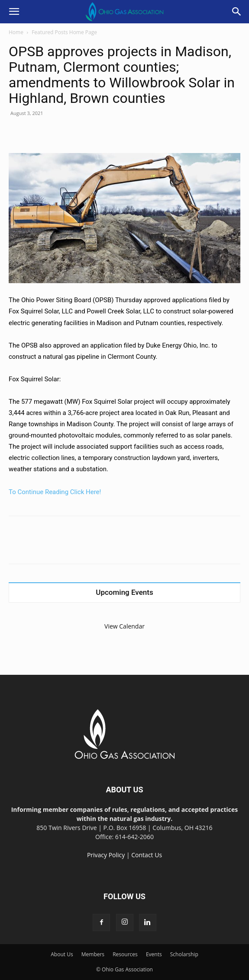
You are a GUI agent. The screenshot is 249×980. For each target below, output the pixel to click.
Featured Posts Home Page (64, 32)
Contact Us (147, 855)
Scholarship (184, 954)
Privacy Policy (106, 855)
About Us (62, 954)
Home (16, 32)
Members (93, 954)
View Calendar (124, 626)
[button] (14, 12)
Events (154, 954)
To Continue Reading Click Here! (55, 492)
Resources (125, 954)
